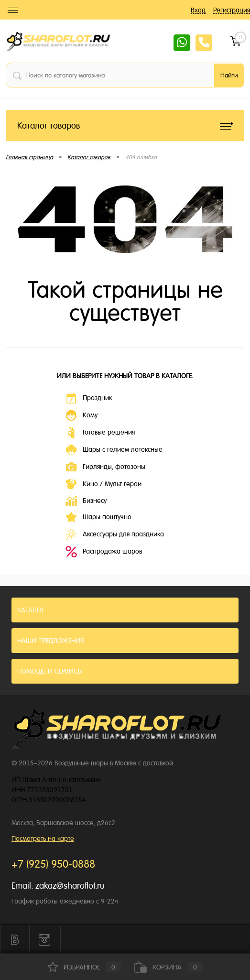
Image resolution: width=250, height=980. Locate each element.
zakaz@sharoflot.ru (70, 886)
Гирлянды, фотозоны (105, 467)
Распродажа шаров (104, 552)
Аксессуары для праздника (115, 534)
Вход (198, 10)
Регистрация (232, 10)
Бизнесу (86, 501)
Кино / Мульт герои (103, 484)
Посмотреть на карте (43, 838)
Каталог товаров (125, 125)
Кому (82, 415)
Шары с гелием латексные (114, 450)
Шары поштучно (98, 517)
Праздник (89, 398)
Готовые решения (100, 433)
